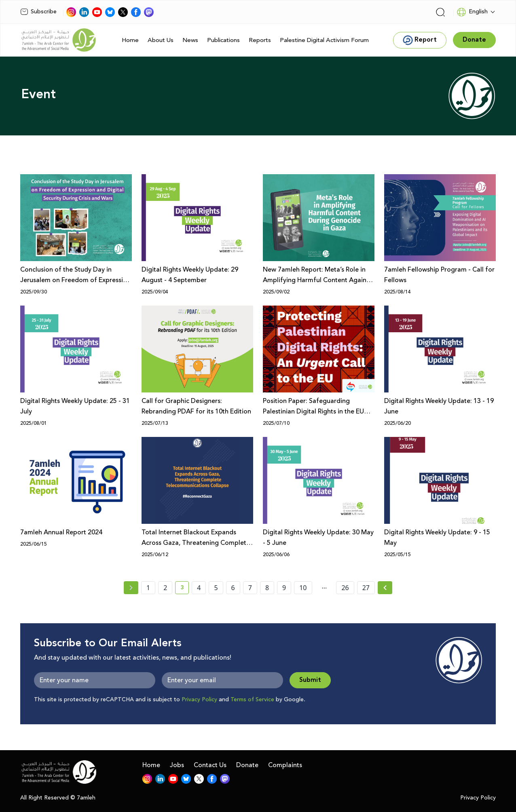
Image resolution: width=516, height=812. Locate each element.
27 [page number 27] (366, 588)
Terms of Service (252, 700)
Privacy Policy (199, 700)
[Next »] (385, 588)
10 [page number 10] (303, 588)
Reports (260, 40)
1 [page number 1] (148, 588)
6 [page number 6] (233, 588)
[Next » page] (385, 588)
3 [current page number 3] (185, 589)
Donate (247, 765)
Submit (310, 680)
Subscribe (38, 12)
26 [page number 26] (345, 588)
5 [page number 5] (216, 588)
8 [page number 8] (267, 588)
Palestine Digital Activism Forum (324, 40)
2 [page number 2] (165, 588)
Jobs (177, 765)
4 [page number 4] (199, 588)
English (472, 12)
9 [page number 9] (284, 588)
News (190, 40)
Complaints (285, 765)
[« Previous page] (131, 588)
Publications (223, 40)
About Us (161, 40)
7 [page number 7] (250, 588)
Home (130, 40)
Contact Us (210, 765)
